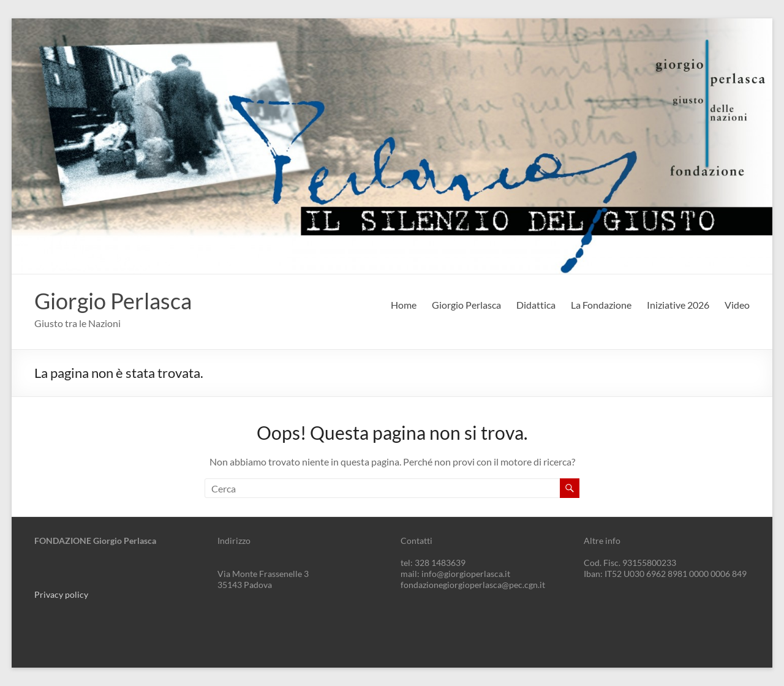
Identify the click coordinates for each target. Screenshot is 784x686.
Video (737, 305)
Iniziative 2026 (678, 305)
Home (404, 305)
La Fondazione (601, 305)
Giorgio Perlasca (113, 301)
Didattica (536, 305)
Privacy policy (61, 594)
